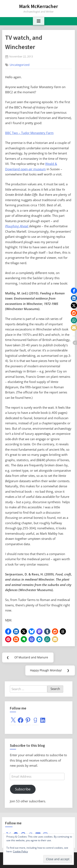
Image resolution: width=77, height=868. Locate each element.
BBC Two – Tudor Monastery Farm (29, 133)
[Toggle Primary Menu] (39, 21)
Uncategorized (20, 65)
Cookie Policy (20, 851)
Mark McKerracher (38, 6)
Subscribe (23, 789)
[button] (8, 631)
